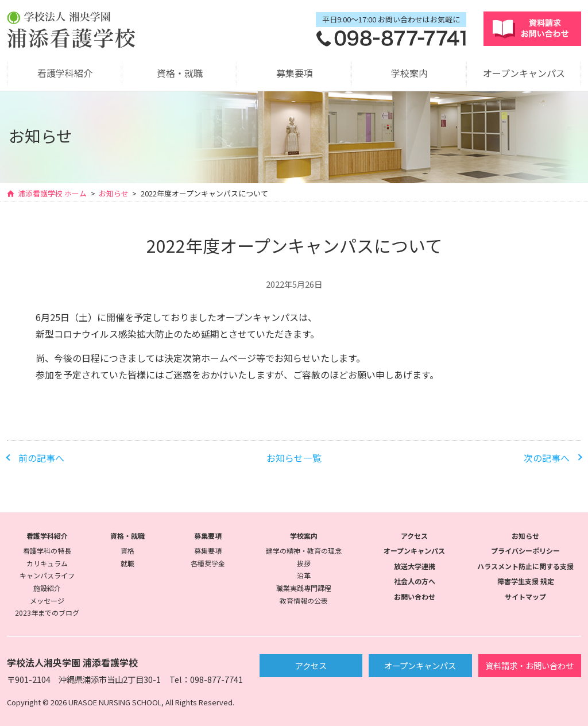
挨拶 (304, 563)
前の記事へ (41, 458)
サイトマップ (525, 596)
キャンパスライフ (47, 575)
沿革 (304, 575)
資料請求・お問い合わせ (529, 665)
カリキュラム (47, 563)
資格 (127, 551)
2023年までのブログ (47, 613)
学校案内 (409, 73)
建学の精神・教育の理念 (304, 551)
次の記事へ (547, 458)
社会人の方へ (415, 581)
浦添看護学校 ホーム (52, 194)
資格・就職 (180, 73)
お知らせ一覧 (294, 458)
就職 (127, 563)
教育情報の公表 (304, 601)
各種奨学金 (208, 563)
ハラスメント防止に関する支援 (525, 566)
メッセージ (47, 601)
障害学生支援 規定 (526, 581)
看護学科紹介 (65, 73)
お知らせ (114, 194)
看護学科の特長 (47, 551)
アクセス (414, 536)
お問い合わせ (415, 596)
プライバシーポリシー (525, 551)
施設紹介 (47, 588)
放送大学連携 (415, 566)
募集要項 (295, 73)
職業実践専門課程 (304, 588)
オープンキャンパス (524, 73)
